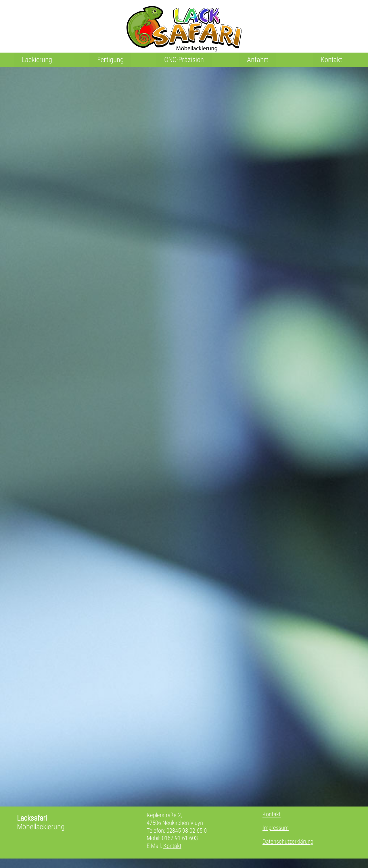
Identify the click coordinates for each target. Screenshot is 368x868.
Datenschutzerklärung (290, 848)
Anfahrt (258, 60)
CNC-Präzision (184, 60)
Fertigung (110, 60)
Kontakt (331, 60)
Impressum (277, 835)
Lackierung (37, 60)
